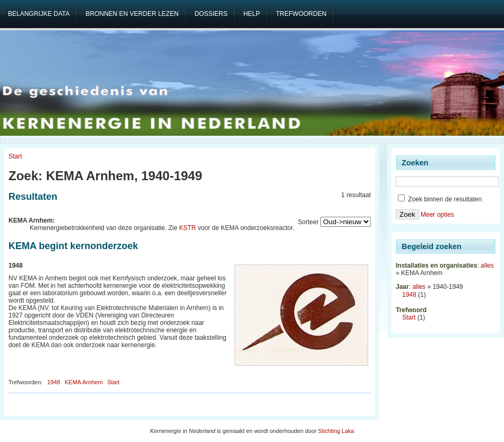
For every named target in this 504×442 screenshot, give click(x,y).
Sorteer (308, 222)
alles (487, 266)
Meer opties (437, 215)
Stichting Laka (336, 431)
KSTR (188, 228)
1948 (54, 382)
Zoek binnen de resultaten (440, 199)
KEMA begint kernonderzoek (73, 246)
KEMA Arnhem (84, 382)
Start (15, 156)
